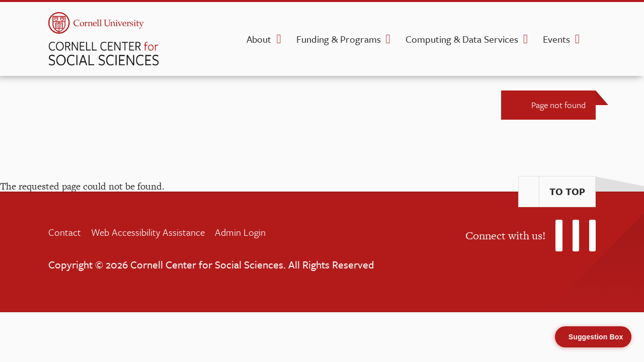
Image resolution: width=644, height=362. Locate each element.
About (259, 39)
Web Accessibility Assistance (148, 232)
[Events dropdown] (577, 39)
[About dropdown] (278, 39)
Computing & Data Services (462, 39)
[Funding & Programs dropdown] (388, 39)
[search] (593, 42)
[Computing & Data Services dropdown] (526, 39)
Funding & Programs (339, 39)
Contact (65, 232)
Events (556, 39)
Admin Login (240, 232)
